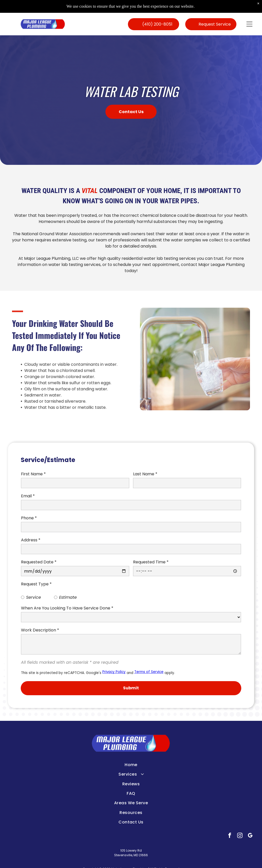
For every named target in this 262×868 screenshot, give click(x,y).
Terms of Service (149, 672)
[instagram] (240, 836)
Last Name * (145, 474)
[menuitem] (131, 765)
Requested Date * (39, 562)
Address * (31, 540)
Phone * (29, 518)
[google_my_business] (250, 836)
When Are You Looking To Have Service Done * (67, 608)
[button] (249, 24)
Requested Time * (151, 562)
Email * (28, 496)
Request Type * (36, 584)
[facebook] (230, 836)
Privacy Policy (114, 672)
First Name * (33, 474)
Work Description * (40, 630)
